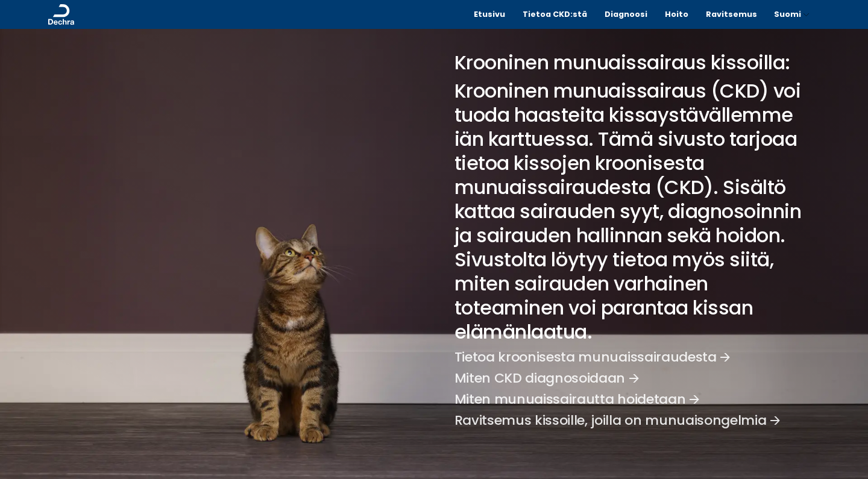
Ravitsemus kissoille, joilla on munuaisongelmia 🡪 (618, 420)
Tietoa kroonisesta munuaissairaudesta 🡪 (593, 357)
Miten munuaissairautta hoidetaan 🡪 (577, 399)
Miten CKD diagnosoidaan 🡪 (547, 378)
